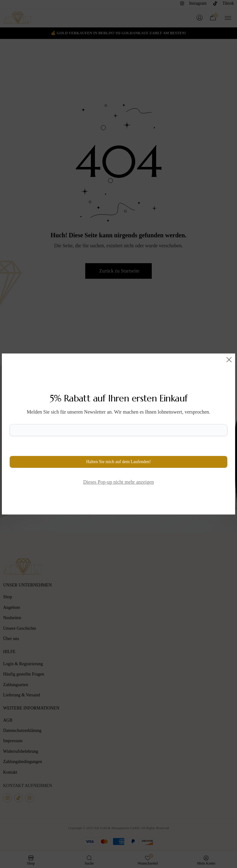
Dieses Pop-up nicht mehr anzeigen (118, 482)
